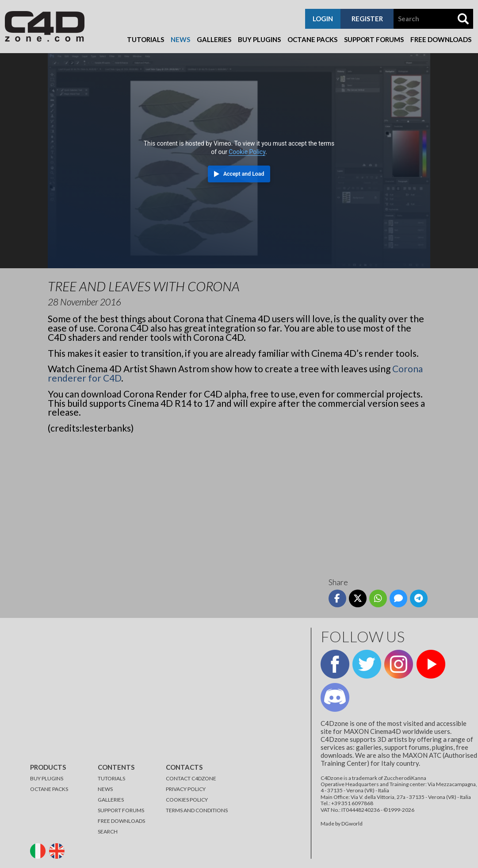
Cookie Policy (247, 152)
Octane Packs (312, 39)
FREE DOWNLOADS (121, 821)
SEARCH (108, 831)
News (180, 39)
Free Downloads (441, 39)
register (367, 19)
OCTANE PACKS (49, 789)
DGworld (352, 824)
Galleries (214, 39)
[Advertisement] (239, 502)
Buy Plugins (259, 39)
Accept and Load (244, 174)
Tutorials (145, 39)
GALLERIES (111, 800)
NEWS (105, 789)
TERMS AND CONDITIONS (197, 810)
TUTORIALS (111, 778)
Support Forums (374, 39)
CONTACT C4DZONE (191, 778)
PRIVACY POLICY (186, 789)
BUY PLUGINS (47, 778)
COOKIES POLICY (187, 800)
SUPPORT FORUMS (121, 810)
